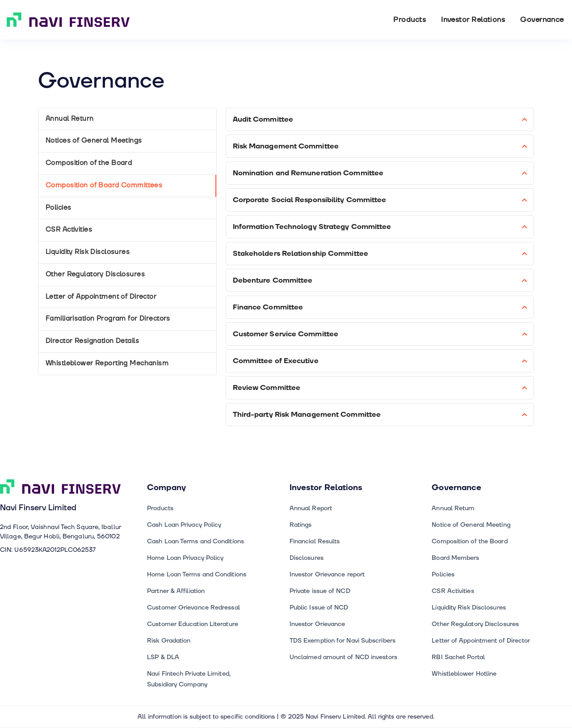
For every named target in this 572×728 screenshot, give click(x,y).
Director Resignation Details (92, 341)
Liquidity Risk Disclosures (88, 252)
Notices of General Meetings (94, 141)
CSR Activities (69, 230)
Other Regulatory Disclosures (95, 274)
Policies (58, 208)
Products (410, 20)
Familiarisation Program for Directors (108, 319)
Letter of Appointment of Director (101, 297)
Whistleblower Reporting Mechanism (107, 363)
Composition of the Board (89, 163)
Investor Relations (473, 20)
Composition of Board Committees (104, 185)
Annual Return (70, 119)
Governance (542, 20)
